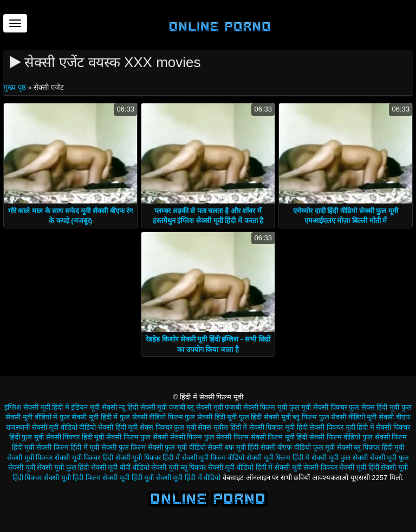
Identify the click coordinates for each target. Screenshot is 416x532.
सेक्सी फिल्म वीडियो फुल (341, 437)
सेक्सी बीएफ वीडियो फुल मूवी (298, 447)
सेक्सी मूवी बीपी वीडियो (120, 467)
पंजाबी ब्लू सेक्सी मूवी (196, 407)
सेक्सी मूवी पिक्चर (30, 458)
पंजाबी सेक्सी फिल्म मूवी (256, 407)
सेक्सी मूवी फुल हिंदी (63, 467)
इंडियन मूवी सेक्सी (94, 407)
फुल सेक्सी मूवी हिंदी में (89, 417)
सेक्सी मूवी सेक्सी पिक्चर (306, 467)
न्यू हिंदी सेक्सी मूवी (143, 407)
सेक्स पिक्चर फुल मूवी (168, 427)
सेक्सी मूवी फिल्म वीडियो (213, 458)
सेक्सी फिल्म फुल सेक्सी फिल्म (209, 437)
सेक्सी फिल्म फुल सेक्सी (137, 437)
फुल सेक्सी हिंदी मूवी (211, 417)
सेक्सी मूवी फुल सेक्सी (340, 458)
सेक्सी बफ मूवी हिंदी (233, 447)
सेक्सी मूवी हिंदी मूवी (128, 478)
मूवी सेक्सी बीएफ (388, 417)
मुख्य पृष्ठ (15, 87)
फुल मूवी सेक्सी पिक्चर (318, 407)
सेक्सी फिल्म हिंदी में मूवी (68, 447)
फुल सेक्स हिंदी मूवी (374, 407)
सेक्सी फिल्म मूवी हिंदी (279, 437)
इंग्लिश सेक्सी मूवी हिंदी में (37, 407)
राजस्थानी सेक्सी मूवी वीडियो (42, 427)
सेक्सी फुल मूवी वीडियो (177, 447)
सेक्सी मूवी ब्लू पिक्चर (178, 467)
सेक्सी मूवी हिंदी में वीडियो (188, 478)
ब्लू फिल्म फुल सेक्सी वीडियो (329, 417)
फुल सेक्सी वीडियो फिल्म (151, 417)
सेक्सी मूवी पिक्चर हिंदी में (148, 458)
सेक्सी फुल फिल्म (123, 447)
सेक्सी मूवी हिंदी (359, 467)
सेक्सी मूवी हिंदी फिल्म (72, 478)
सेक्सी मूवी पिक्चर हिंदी (84, 458)
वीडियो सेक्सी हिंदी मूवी (108, 427)
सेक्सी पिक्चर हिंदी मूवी (75, 437)
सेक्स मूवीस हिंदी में (222, 427)
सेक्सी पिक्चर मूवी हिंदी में (342, 427)
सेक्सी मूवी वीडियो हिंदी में (240, 467)
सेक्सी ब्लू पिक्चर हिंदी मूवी (370, 447)
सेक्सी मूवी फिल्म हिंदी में (278, 458)
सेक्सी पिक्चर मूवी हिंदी (278, 427)
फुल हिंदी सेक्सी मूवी (265, 417)
